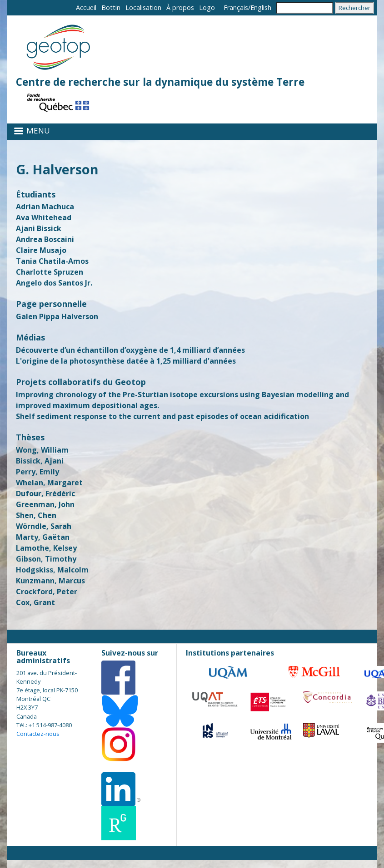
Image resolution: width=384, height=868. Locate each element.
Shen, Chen (36, 515)
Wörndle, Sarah (44, 526)
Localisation (143, 7)
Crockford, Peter (47, 592)
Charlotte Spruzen (50, 272)
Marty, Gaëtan (43, 537)
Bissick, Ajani (40, 461)
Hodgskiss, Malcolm (52, 570)
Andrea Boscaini (45, 239)
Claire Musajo (41, 250)
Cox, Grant (35, 602)
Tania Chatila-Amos (52, 261)
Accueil (86, 7)
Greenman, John (45, 504)
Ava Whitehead (44, 217)
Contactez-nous (38, 734)
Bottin (111, 7)
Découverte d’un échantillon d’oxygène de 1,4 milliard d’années (130, 350)
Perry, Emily (37, 472)
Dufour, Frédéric (45, 493)
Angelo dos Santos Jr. (54, 283)
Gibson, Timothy (46, 559)
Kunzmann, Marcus (50, 581)
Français (236, 7)
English (261, 7)
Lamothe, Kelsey (46, 548)
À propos (180, 7)
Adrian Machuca (45, 207)
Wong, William (42, 450)
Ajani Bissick (39, 228)
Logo (207, 7)
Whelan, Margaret (49, 483)
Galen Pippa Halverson (57, 316)
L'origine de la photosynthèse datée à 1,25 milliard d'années (126, 361)
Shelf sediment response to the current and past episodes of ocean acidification (162, 416)
